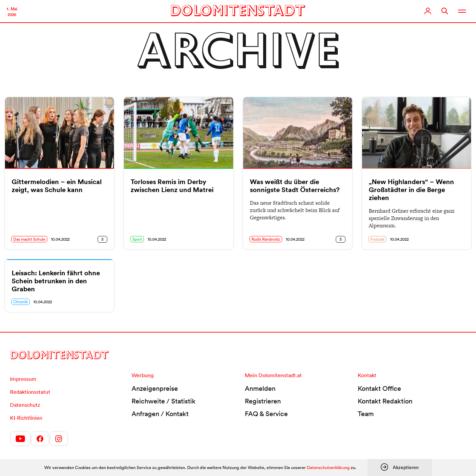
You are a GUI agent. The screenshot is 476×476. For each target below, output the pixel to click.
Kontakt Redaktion (385, 401)
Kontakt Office (379, 388)
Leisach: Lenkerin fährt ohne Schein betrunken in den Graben (56, 281)
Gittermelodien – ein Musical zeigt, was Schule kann (57, 186)
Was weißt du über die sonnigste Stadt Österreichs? (295, 186)
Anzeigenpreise (155, 388)
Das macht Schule (29, 239)
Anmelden (260, 388)
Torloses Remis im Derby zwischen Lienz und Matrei (172, 186)
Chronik (20, 302)
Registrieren (263, 401)
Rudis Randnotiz (266, 239)
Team (366, 414)
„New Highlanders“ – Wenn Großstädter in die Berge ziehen (411, 190)
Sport (137, 239)
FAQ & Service (266, 414)
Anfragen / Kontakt (160, 414)
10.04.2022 (60, 239)
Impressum (23, 379)
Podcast (377, 239)
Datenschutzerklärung (328, 468)
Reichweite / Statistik (164, 401)
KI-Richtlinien (26, 418)
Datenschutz (25, 405)
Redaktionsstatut (30, 392)
